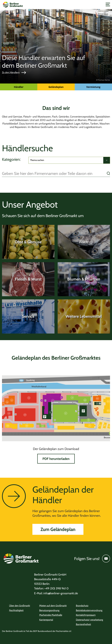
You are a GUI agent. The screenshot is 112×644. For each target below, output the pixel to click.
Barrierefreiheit (83, 624)
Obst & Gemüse (28, 242)
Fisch (84, 242)
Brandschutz (82, 606)
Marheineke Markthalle (51, 615)
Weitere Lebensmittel (84, 316)
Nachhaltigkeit (16, 610)
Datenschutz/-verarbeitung (89, 620)
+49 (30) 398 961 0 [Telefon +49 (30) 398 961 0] (51, 588)
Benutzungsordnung (49, 610)
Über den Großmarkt (20, 606)
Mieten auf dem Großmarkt (53, 606)
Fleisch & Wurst (28, 279)
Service (28, 316)
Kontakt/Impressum (86, 615)
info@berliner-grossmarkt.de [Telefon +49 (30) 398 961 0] (56, 593)
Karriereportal (46, 620)
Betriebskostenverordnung (89, 610)
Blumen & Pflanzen (84, 279)
